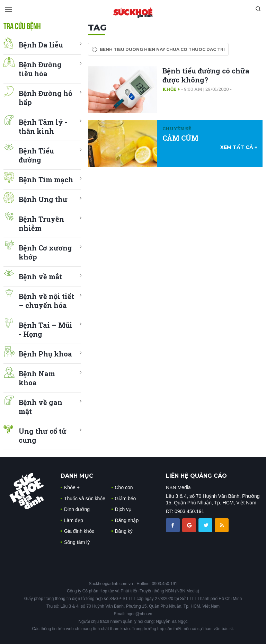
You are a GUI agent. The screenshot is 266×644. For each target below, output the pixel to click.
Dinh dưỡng (77, 509)
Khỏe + (171, 89)
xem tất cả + (239, 147)
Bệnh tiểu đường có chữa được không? (206, 75)
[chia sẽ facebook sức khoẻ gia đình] (174, 525)
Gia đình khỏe (79, 531)
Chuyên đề (177, 129)
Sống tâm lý (77, 542)
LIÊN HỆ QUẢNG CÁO (196, 476)
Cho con (124, 487)
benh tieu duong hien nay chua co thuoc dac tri (162, 49)
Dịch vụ (123, 509)
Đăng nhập (127, 520)
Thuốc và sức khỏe (85, 499)
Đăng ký (124, 531)
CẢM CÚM (180, 138)
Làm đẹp (74, 520)
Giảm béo (126, 499)
